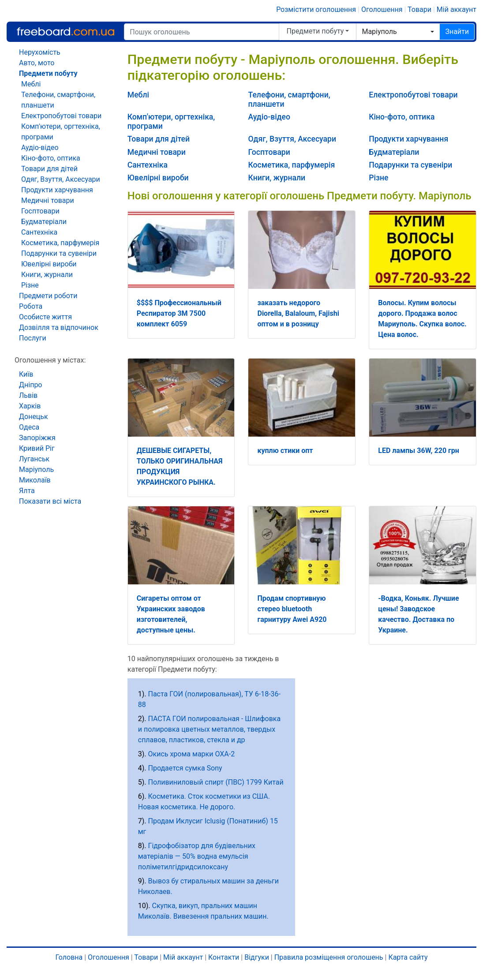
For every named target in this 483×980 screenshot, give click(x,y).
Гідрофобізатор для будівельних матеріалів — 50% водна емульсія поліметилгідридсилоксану (197, 856)
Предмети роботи (48, 296)
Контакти (224, 957)
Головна (69, 957)
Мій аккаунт (457, 9)
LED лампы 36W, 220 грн (419, 451)
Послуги (33, 338)
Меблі (138, 95)
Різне (378, 178)
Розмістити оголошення (316, 9)
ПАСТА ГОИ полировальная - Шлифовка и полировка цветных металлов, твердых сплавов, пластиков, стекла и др (209, 729)
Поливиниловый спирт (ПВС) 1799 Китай (216, 782)
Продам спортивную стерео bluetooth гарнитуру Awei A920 (292, 609)
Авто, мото (37, 63)
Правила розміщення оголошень (329, 957)
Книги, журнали (277, 178)
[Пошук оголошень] (202, 32)
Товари (419, 9)
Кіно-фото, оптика (402, 117)
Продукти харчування (408, 139)
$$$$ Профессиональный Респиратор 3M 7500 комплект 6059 (179, 313)
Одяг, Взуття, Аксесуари (292, 139)
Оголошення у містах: (50, 360)
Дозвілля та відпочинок (59, 327)
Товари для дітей (159, 139)
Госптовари (269, 152)
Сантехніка (148, 165)
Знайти (457, 32)
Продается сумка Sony (185, 768)
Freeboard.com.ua (66, 32)
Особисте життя (45, 317)
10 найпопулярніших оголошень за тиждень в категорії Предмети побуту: (203, 664)
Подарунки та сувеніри (410, 165)
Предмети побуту (315, 31)
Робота (31, 306)
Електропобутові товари (413, 95)
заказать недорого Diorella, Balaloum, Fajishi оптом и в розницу (298, 313)
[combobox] (398, 32)
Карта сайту (408, 957)
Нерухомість (40, 52)
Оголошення (382, 9)
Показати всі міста (50, 501)
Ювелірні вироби (158, 178)
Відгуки (257, 957)
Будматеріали (394, 152)
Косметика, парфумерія (291, 165)
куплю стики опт (285, 451)
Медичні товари (157, 152)
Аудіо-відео (269, 117)
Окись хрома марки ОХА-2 (192, 754)
